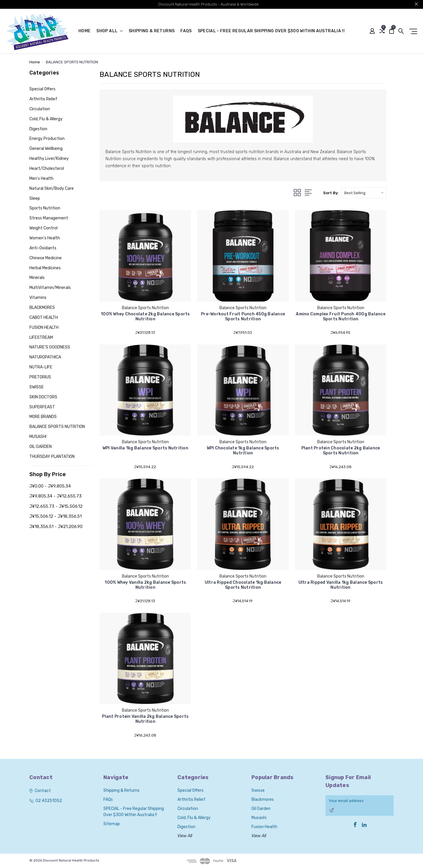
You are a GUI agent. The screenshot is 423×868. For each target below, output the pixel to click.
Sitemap (112, 824)
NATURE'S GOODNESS (50, 347)
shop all (110, 31)
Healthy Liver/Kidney (49, 159)
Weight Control (43, 228)
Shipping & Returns (152, 31)
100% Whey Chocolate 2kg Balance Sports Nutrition (145, 317)
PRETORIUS (40, 377)
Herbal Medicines (45, 268)
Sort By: (331, 193)
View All (185, 836)
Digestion (38, 129)
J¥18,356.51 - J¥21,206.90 (56, 527)
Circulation (40, 109)
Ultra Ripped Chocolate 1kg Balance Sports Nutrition (243, 585)
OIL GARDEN (41, 447)
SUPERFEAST (42, 407)
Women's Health (45, 238)
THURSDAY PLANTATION (52, 457)
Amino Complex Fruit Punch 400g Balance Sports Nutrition (341, 317)
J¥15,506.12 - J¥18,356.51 (56, 516)
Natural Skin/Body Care (52, 188)
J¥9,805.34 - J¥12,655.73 (56, 496)
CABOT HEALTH (44, 318)
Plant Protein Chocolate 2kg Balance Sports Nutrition (341, 451)
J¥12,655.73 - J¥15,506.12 (56, 506)
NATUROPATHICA (45, 357)
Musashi (259, 818)
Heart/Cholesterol (47, 169)
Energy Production (47, 139)
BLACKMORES (42, 308)
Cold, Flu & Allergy (46, 119)
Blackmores (263, 800)
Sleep (35, 198)
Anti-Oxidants (43, 248)
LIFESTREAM (41, 337)
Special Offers (42, 89)
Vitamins (38, 298)
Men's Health (41, 178)
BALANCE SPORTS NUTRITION (57, 427)
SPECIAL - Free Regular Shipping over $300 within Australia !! (271, 31)
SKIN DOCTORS (43, 397)
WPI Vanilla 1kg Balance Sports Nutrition (145, 448)
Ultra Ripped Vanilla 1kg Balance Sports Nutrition (341, 585)
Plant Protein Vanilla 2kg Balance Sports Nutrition (145, 719)
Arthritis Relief (43, 99)
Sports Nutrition (45, 208)
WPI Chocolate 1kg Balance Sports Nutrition (243, 451)
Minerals (37, 278)
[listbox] (364, 193)
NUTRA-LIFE (41, 367)
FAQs (186, 31)
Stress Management (49, 218)
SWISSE (37, 387)
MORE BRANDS (43, 417)
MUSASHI (38, 437)
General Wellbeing (46, 149)
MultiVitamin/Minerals (50, 288)
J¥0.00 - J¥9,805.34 (50, 486)
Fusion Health (264, 827)
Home (84, 31)
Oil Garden (261, 809)
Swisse (258, 790)
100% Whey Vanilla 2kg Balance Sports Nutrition (145, 585)
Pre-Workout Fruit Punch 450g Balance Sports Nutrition (243, 317)
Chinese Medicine (46, 258)
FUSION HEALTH (44, 328)
